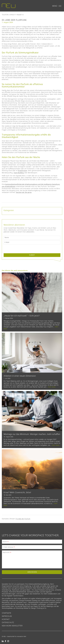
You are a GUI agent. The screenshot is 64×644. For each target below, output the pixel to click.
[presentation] (17, 253)
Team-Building (19, 173)
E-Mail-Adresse (9, 547)
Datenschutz (8, 622)
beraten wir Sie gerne (24, 192)
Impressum (7, 616)
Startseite (5, 519)
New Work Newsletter (12, 626)
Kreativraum (23, 171)
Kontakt (6, 619)
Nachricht (7, 552)
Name (6, 542)
